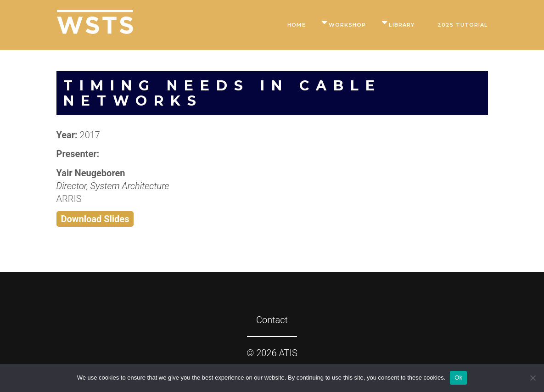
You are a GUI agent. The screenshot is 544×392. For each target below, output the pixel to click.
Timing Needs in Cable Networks (222, 93)
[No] (533, 378)
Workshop (348, 25)
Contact (272, 320)
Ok (458, 378)
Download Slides (95, 219)
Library (402, 25)
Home (296, 25)
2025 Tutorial (463, 25)
